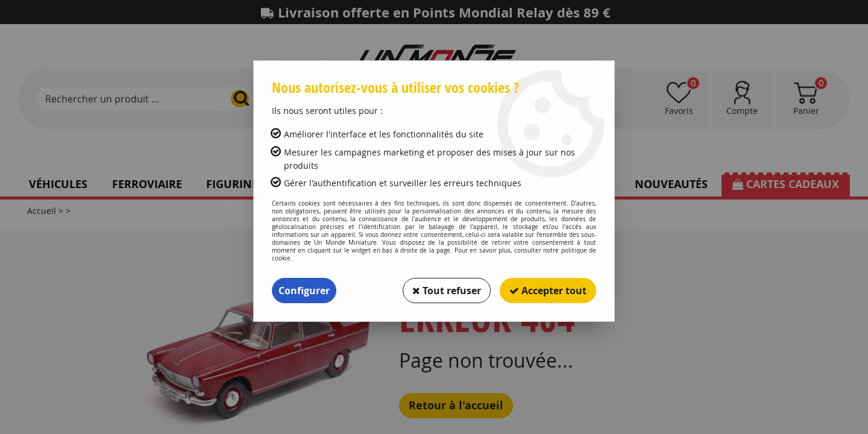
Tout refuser (447, 291)
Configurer (304, 291)
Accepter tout (548, 291)
